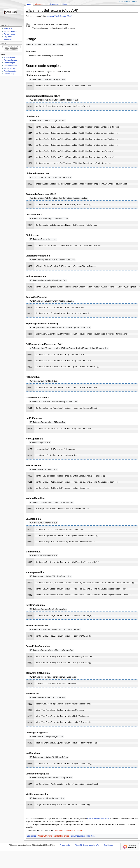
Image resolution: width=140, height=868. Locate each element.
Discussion (39, 4)
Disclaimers (108, 850)
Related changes (10, 60)
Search (3, 43)
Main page (8, 28)
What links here (10, 57)
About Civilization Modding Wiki (87, 850)
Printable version (10, 66)
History (65, 4)
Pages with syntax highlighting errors (53, 841)
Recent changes (10, 31)
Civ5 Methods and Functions (83, 841)
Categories (31, 841)
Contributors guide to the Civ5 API (69, 835)
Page (29, 4)
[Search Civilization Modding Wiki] (11, 47)
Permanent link (10, 68)
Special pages (9, 63)
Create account (125, 1)
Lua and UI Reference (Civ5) (60, 16)
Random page (9, 34)
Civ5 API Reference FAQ (98, 823)
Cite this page (9, 74)
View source (54, 4)
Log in (134, 1)
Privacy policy (65, 850)
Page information (10, 71)
